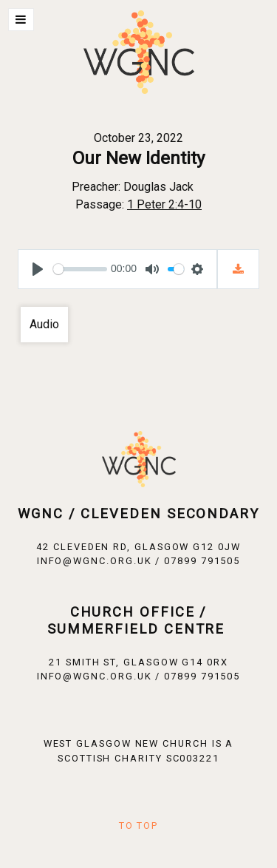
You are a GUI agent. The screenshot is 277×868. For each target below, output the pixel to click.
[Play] (38, 269)
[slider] (80, 269)
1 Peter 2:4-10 (164, 204)
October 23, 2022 (138, 138)
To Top (139, 825)
